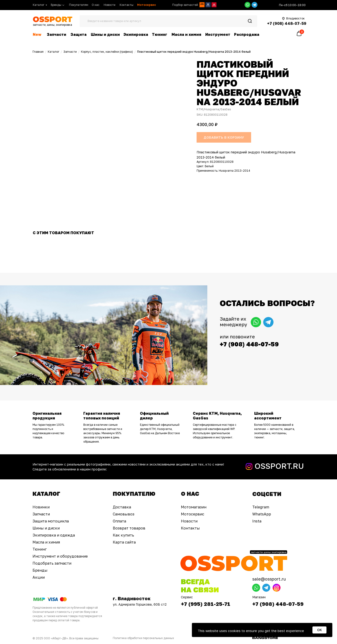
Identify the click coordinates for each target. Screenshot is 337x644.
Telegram (261, 507)
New (37, 34)
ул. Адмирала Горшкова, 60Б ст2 (140, 604)
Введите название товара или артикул (114, 21)
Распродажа (247, 34)
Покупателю (134, 494)
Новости (110, 5)
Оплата (119, 521)
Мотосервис (193, 514)
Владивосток (295, 18)
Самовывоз (124, 514)
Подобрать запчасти (52, 563)
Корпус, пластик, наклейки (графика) (107, 52)
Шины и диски (105, 34)
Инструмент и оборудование (60, 556)
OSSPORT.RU (279, 466)
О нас (96, 5)
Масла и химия (186, 34)
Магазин (259, 597)
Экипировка (136, 34)
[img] (202, 5)
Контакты (126, 5)
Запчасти (57, 34)
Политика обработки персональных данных (143, 638)
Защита (79, 34)
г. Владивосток (132, 598)
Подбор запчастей (185, 5)
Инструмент (218, 34)
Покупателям (79, 5)
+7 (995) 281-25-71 (206, 604)
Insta (257, 521)
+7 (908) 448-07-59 (278, 604)
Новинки (41, 507)
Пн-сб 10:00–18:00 (292, 5)
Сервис (187, 597)
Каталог (38, 5)
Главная (38, 52)
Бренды (56, 5)
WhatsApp (262, 514)
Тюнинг (159, 34)
